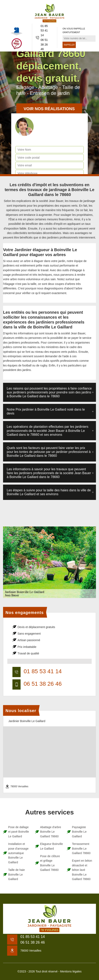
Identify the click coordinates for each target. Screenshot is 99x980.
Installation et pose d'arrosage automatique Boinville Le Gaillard (18, 853)
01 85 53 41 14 (44, 31)
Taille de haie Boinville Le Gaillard (16, 874)
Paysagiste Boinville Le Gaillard (79, 832)
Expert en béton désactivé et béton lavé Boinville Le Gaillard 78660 (82, 870)
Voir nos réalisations (49, 109)
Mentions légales (71, 971)
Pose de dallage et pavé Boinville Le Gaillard (19, 832)
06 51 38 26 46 (44, 44)
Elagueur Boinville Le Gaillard (52, 846)
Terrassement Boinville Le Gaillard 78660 (81, 848)
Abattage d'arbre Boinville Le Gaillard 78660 (51, 832)
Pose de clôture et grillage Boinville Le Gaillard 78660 (50, 863)
